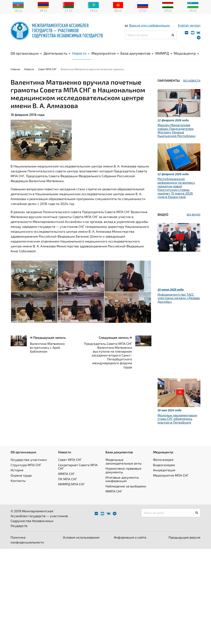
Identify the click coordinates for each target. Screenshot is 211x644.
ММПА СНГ (66, 473)
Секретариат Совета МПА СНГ (78, 466)
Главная (15, 69)
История (17, 469)
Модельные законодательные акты (124, 461)
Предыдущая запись (48, 337)
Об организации (26, 53)
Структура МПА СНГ (26, 464)
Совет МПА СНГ (47, 69)
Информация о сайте (130, 537)
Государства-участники (29, 459)
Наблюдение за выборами (126, 485)
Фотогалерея (163, 459)
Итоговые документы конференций (122, 478)
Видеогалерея (164, 464)
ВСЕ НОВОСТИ (192, 80)
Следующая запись (115, 337)
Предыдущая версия (184, 537)
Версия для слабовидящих (150, 25)
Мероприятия (105, 53)
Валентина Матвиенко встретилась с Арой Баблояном (47, 347)
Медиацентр (186, 53)
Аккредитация (164, 469)
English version (189, 25)
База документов (137, 53)
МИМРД (164, 53)
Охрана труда (21, 475)
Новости (81, 53)
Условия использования (81, 537)
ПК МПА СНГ (68, 478)
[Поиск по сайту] (151, 35)
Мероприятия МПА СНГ (171, 475)
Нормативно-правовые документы (123, 470)
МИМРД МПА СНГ (71, 483)
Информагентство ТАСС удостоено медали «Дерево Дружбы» (179, 297)
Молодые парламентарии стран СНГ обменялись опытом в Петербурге (177, 418)
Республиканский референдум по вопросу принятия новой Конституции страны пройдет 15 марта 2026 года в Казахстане (176, 187)
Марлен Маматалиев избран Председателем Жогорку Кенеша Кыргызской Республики (177, 130)
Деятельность (57, 53)
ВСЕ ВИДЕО (194, 214)
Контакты (18, 480)
